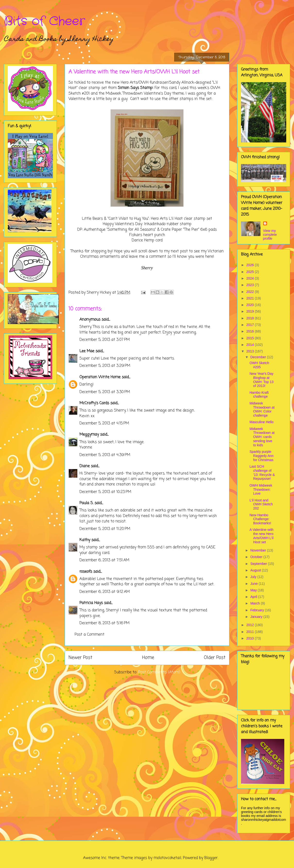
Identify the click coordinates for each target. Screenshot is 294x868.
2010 (251, 638)
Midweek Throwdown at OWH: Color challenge (262, 409)
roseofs (86, 572)
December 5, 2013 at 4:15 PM (104, 423)
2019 (251, 311)
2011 (251, 632)
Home (148, 658)
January (257, 617)
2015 (251, 338)
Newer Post (80, 658)
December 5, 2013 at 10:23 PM (105, 492)
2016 (251, 331)
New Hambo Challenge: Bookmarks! (260, 519)
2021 (251, 298)
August (256, 570)
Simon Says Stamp (135, 88)
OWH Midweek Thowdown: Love (261, 490)
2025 (251, 272)
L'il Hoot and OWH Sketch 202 (261, 504)
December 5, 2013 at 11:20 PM (105, 529)
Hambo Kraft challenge (259, 395)
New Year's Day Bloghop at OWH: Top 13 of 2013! (262, 380)
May (254, 590)
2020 (251, 305)
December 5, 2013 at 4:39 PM (105, 455)
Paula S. (86, 503)
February (258, 610)
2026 (251, 265)
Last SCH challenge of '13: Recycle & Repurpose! (262, 473)
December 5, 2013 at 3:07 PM (105, 340)
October (257, 557)
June (254, 584)
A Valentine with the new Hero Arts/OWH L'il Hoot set (262, 536)
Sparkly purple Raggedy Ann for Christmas (262, 456)
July (254, 577)
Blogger (211, 858)
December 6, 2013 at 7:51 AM (104, 560)
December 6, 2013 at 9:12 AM (105, 592)
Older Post (215, 658)
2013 (251, 351)
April (254, 597)
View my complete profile (270, 235)
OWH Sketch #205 (259, 365)
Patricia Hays (91, 603)
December (259, 357)
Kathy (85, 540)
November (259, 550)
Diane (85, 466)
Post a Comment (90, 635)
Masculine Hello (262, 422)
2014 (251, 345)
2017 (251, 325)
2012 (251, 625)
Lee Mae (87, 351)
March (255, 603)
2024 (251, 278)
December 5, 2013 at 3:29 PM (105, 366)
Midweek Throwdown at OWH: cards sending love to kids (262, 437)
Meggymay (89, 435)
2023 (251, 285)
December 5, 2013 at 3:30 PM (105, 392)
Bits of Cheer (44, 21)
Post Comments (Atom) (159, 672)
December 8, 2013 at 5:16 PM (104, 623)
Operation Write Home (100, 377)
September (259, 564)
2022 (251, 292)
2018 (251, 318)
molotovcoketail (167, 858)
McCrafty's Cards (94, 403)
